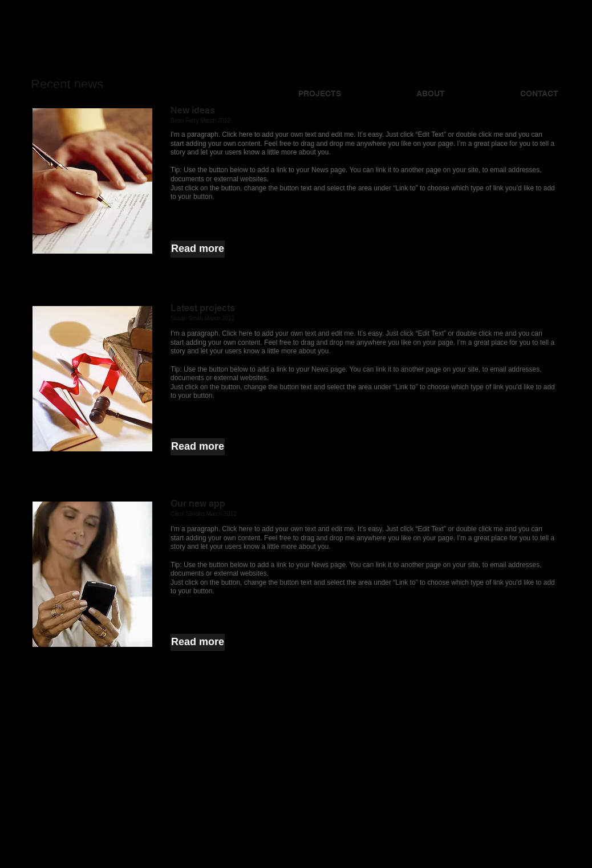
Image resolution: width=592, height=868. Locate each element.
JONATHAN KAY (100, 93)
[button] (198, 249)
